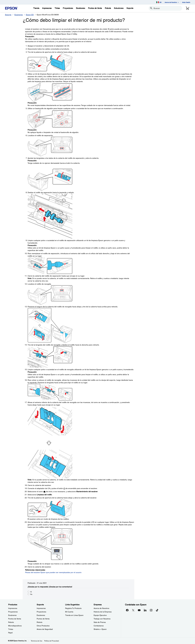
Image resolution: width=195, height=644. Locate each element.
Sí (31, 592)
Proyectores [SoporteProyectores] (41, 612)
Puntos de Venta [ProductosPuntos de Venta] (15, 619)
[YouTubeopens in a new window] (139, 610)
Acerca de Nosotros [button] (172, 2)
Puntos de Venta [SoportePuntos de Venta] (43, 619)
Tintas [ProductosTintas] (11, 629)
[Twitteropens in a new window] (133, 610)
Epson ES (30, 15)
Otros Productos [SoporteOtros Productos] (43, 626)
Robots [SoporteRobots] (39, 622)
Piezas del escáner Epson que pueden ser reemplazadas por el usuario (53, 572)
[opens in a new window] (157, 610)
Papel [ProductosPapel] (10, 633)
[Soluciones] (119, 8)
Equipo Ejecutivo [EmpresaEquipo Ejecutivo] (100, 615)
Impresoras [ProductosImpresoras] (13, 608)
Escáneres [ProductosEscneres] (12, 615)
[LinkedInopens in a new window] (145, 610)
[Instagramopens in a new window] (151, 610)
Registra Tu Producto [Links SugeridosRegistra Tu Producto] (73, 608)
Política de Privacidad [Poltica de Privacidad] (52, 641)
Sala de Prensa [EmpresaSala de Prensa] (100, 622)
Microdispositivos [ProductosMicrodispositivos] (15, 626)
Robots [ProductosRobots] (11, 622)
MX (159, 2)
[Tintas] (57, 8)
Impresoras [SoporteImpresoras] (41, 608)
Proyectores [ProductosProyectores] (13, 612)
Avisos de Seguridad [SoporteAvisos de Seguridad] (45, 629)
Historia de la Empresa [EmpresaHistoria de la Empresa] (103, 612)
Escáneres (19, 15)
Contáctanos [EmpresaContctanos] (99, 626)
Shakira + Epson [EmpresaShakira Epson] (100, 629)
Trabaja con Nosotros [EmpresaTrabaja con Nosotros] (102, 619)
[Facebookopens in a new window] (127, 610)
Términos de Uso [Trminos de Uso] (37, 641)
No (31, 594)
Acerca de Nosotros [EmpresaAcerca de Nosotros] (101, 608)
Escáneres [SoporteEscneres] (41, 615)
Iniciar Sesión (186, 2)
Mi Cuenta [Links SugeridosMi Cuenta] (69, 612)
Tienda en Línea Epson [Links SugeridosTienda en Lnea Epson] (74, 615)
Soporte (8, 15)
